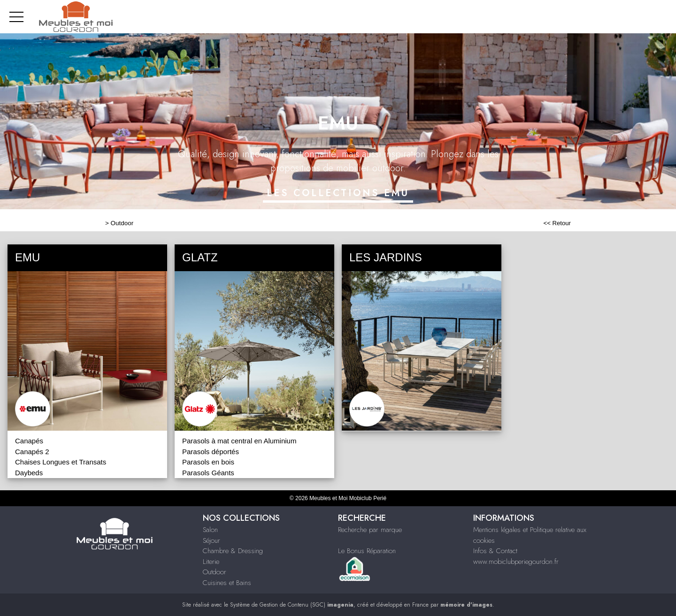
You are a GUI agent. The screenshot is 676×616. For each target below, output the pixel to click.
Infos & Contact (495, 551)
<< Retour (557, 223)
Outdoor (122, 223)
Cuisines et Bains (227, 583)
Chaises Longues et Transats (61, 462)
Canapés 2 (32, 452)
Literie (211, 562)
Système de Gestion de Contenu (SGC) (292, 605)
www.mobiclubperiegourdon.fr (516, 562)
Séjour (211, 540)
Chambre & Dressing (233, 551)
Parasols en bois (208, 462)
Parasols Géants (208, 473)
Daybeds (29, 473)
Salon (210, 530)
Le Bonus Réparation (367, 551)
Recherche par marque (370, 530)
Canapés (29, 441)
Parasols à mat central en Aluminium (239, 441)
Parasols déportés (211, 452)
